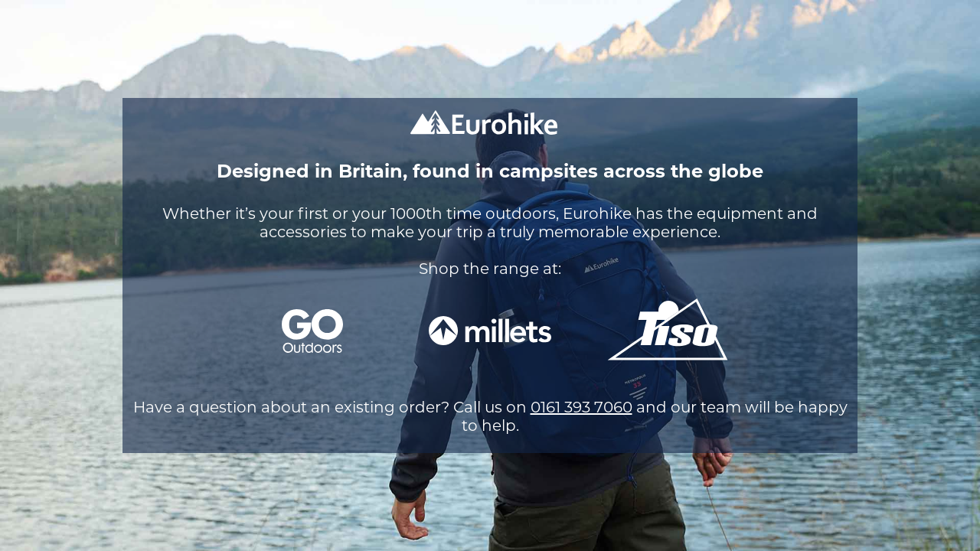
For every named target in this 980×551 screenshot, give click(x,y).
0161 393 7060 (581, 407)
